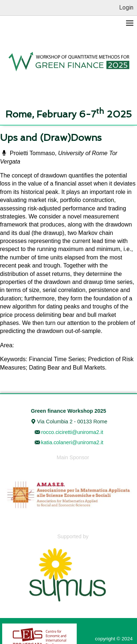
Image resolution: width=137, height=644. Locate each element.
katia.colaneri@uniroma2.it (72, 442)
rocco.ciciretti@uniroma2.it (72, 432)
